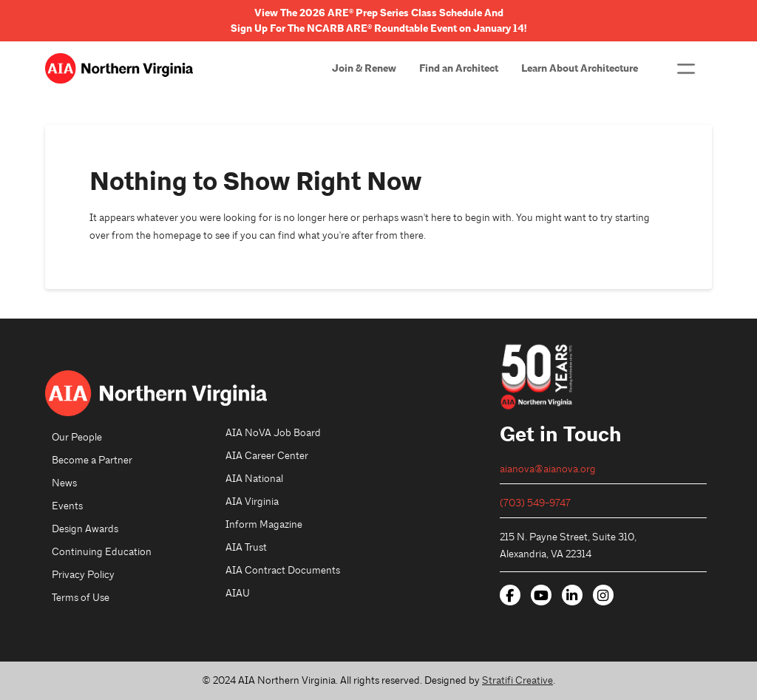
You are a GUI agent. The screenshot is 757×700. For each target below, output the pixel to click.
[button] (686, 69)
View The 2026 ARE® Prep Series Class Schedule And (379, 13)
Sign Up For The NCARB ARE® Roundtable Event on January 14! (378, 28)
